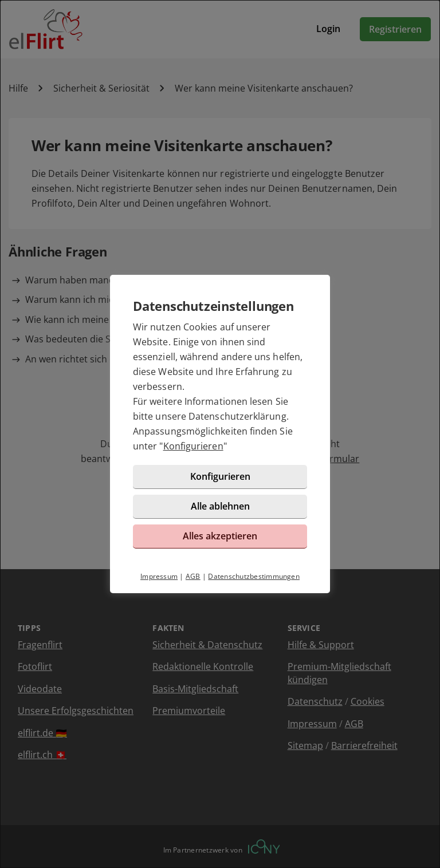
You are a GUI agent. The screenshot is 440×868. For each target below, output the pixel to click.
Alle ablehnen (220, 506)
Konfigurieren (193, 446)
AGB (193, 576)
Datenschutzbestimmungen (254, 576)
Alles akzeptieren (220, 536)
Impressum (159, 576)
